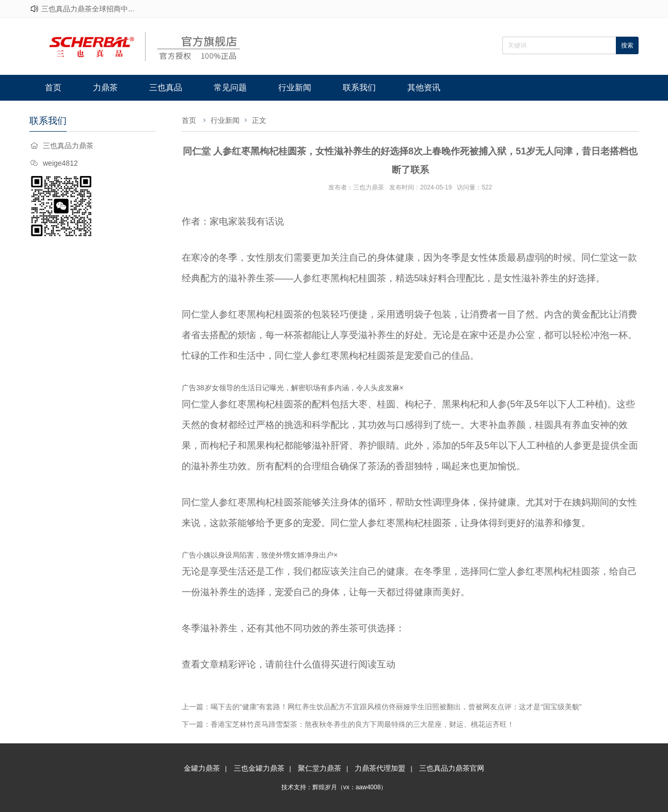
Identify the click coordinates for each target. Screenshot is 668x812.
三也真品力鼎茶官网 (452, 768)
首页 (53, 87)
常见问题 (230, 87)
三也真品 (166, 87)
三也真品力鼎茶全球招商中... (88, 9)
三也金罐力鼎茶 (259, 768)
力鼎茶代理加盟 (380, 768)
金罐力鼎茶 (202, 768)
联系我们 (359, 87)
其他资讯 (424, 87)
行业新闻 (295, 87)
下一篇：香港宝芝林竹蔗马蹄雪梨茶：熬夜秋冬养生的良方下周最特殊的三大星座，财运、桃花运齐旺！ (348, 724)
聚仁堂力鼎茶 (320, 768)
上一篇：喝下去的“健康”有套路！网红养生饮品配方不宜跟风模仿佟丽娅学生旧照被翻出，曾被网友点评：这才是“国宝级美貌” (382, 707)
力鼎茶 (105, 87)
